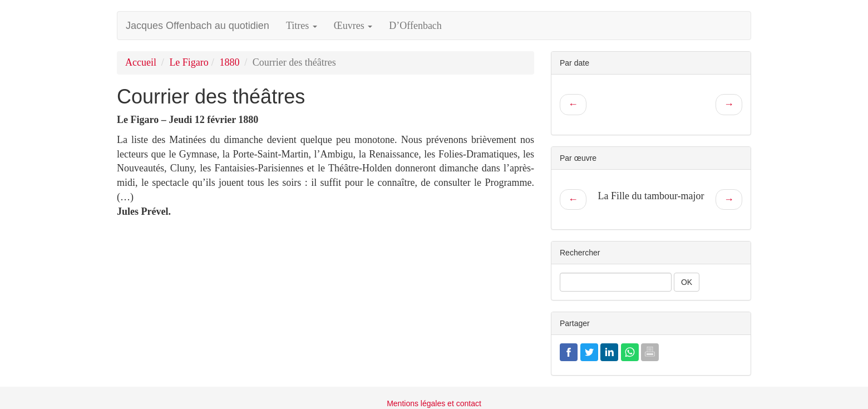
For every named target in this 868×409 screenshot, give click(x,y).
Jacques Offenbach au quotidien (198, 26)
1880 (229, 62)
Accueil (141, 62)
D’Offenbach (415, 26)
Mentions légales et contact (434, 403)
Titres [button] (302, 26)
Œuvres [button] (353, 26)
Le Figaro (189, 62)
